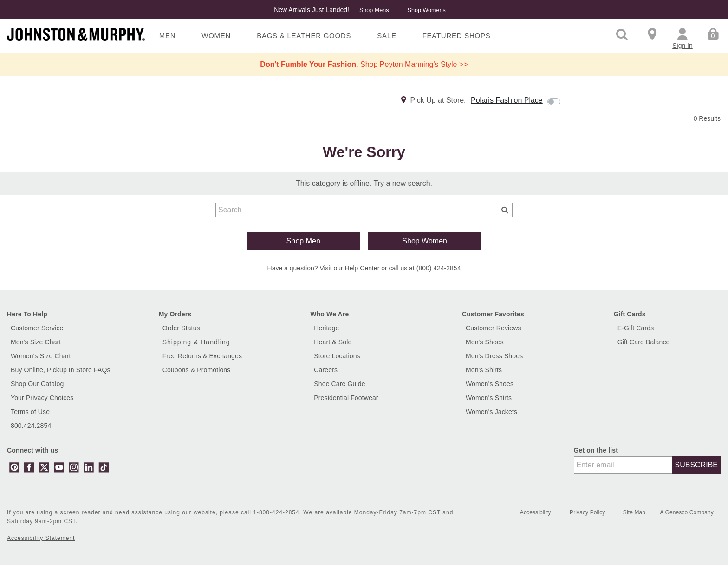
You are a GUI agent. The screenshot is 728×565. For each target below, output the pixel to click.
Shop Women (425, 241)
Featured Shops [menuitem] (457, 36)
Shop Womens (426, 10)
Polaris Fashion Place (507, 100)
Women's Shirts (489, 398)
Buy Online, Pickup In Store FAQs (61, 370)
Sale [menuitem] (387, 36)
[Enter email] (623, 465)
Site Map (635, 512)
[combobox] (364, 210)
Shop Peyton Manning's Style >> (364, 64)
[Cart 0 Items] (713, 33)
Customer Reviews (494, 328)
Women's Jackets (491, 412)
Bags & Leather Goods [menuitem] (304, 36)
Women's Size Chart (41, 356)
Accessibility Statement (41, 538)
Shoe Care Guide (339, 384)
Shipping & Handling (196, 342)
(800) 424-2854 (439, 268)
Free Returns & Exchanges (202, 356)
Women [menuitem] (216, 36)
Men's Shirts (484, 370)
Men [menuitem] (168, 36)
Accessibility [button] (536, 512)
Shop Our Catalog (37, 384)
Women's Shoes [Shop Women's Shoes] (490, 384)
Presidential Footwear (346, 398)
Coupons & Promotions (197, 370)
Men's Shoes (485, 342)
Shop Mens (374, 10)
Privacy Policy (588, 512)
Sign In (682, 46)
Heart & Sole (333, 342)
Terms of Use (30, 412)
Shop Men (303, 241)
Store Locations (337, 356)
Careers (326, 370)
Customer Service (37, 328)
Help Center (362, 268)
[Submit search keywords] (505, 210)
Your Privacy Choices (42, 398)
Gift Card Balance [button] (644, 342)
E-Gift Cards (636, 328)
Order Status (181, 328)
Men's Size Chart (36, 342)
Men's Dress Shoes (494, 356)
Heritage (326, 328)
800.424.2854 (31, 426)
